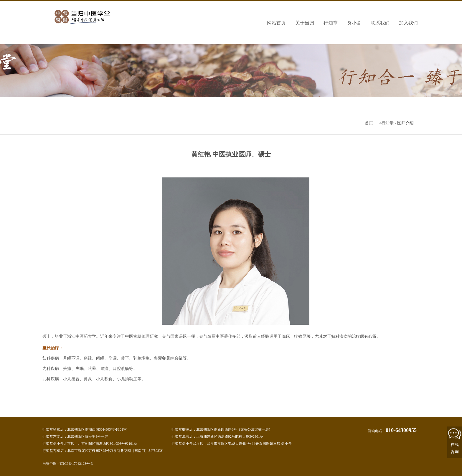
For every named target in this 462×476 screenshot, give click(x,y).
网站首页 (276, 23)
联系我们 (380, 23)
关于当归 (305, 23)
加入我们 (408, 23)
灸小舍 (354, 23)
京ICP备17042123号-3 (76, 464)
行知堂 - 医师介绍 (397, 123)
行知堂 (331, 23)
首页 (369, 123)
